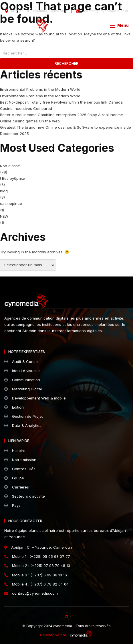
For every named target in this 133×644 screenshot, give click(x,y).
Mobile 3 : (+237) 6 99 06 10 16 (36, 575)
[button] (119, 25)
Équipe (14, 478)
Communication (22, 380)
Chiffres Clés (20, 469)
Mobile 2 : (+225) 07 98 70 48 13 (37, 566)
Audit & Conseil (22, 362)
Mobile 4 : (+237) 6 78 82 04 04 (36, 584)
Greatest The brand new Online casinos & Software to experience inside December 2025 (65, 130)
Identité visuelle (22, 371)
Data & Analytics (23, 425)
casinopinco (11, 203)
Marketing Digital (23, 389)
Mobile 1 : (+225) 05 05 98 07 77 (37, 556)
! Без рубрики (13, 178)
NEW (4, 216)
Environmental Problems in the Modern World (40, 89)
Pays (12, 505)
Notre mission (20, 460)
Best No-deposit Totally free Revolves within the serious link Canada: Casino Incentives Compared (62, 105)
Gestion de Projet (24, 416)
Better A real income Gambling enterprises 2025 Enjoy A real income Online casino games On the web (61, 118)
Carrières (17, 487)
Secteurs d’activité (25, 496)
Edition (14, 407)
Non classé (10, 166)
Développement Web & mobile (35, 398)
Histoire (15, 451)
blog (4, 191)
